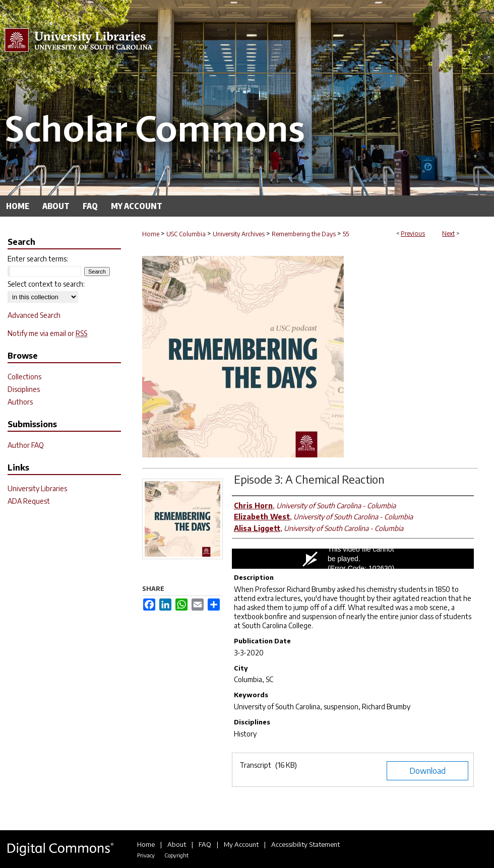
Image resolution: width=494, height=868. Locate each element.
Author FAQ (26, 445)
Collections (24, 377)
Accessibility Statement (305, 844)
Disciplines (24, 389)
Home (151, 234)
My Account (241, 844)
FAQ (205, 844)
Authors (20, 402)
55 (346, 234)
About (177, 844)
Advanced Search (34, 315)
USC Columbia (186, 234)
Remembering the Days (304, 234)
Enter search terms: (38, 259)
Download (427, 771)
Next (448, 233)
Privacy (146, 855)
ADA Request (29, 501)
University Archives (239, 234)
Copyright (176, 855)
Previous (413, 233)
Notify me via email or (47, 333)
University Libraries (37, 488)
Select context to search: (46, 284)
